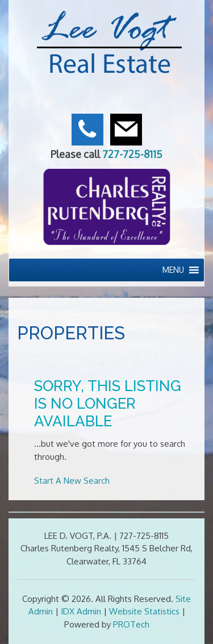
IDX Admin (81, 611)
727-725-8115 (132, 154)
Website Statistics (144, 611)
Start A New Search (72, 481)
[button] (173, 270)
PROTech (131, 624)
